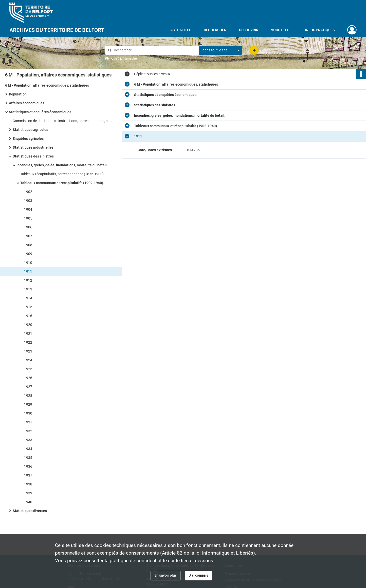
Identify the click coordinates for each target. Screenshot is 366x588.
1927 (28, 387)
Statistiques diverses (30, 511)
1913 (28, 289)
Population (18, 94)
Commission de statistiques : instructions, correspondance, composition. (63, 121)
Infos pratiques (320, 30)
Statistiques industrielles (33, 147)
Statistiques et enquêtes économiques (40, 112)
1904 (28, 209)
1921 (28, 334)
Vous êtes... (282, 30)
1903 (28, 201)
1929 (28, 404)
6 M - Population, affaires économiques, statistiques (47, 85)
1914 (28, 298)
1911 (28, 271)
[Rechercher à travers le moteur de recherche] (155, 50)
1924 (28, 360)
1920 (28, 325)
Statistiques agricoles (30, 130)
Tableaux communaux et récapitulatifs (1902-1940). (62, 183)
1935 (28, 458)
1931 (28, 422)
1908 (28, 245)
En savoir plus (166, 575)
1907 (28, 236)
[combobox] (221, 50)
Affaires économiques (27, 103)
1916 (28, 316)
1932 (28, 431)
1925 (28, 369)
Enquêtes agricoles (28, 139)
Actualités (181, 30)
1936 (28, 466)
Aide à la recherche (124, 59)
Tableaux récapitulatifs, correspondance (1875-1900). (62, 174)
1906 (28, 227)
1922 (28, 342)
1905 (28, 218)
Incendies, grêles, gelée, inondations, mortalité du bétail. (62, 165)
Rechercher (215, 30)
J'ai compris (198, 575)
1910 (28, 263)
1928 (28, 396)
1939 (28, 493)
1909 (28, 254)
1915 (28, 307)
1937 (28, 475)
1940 (28, 502)
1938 (28, 484)
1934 (28, 449)
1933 (28, 440)
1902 (28, 192)
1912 (28, 280)
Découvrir (249, 30)
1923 (28, 351)
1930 (28, 413)
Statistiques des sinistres (33, 156)
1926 (28, 378)
